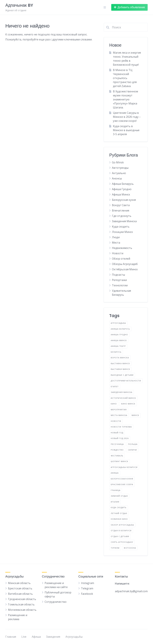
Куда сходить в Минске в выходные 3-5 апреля (126, 130)
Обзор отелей (121, 259)
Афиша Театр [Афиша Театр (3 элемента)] (118, 346)
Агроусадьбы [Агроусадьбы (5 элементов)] (118, 323)
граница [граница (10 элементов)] (116, 490)
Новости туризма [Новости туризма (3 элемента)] (121, 427)
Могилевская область (22, 610)
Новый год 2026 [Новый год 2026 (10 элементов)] (120, 438)
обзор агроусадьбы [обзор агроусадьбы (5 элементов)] (122, 525)
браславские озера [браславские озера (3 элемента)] (122, 484)
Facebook (87, 594)
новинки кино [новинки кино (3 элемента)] (119, 519)
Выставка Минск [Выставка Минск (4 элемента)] (120, 363)
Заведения (53, 637)
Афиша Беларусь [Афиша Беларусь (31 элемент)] (120, 329)
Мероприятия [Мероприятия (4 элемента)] (119, 410)
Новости (118, 253)
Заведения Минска (124, 221)
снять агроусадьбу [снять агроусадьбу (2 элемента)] (122, 542)
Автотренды (120, 168)
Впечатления (121, 210)
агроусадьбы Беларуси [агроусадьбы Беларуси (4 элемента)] (124, 467)
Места (116, 243)
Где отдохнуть (122, 216)
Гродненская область (22, 599)
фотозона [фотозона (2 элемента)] (130, 548)
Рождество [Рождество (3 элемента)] (117, 450)
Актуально (119, 173)
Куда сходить (121, 227)
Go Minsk (118, 162)
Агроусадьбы (74, 637)
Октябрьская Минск (125, 269)
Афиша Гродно (122, 189)
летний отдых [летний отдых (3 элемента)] (119, 513)
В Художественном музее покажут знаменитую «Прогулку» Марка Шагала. (125, 99)
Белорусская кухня (124, 200)
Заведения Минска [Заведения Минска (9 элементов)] (122, 392)
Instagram (88, 583)
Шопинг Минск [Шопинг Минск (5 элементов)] (120, 461)
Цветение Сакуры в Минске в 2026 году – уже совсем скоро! (127, 117)
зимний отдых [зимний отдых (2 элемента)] (119, 496)
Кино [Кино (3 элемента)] (114, 404)
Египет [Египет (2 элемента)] (115, 386)
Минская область (19, 583)
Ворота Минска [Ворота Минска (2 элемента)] (120, 358)
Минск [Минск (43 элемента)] (135, 415)
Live (24, 637)
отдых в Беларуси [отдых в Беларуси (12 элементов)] (121, 530)
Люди (116, 237)
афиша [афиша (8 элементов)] (115, 473)
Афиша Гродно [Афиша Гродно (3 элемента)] (119, 335)
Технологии (120, 285)
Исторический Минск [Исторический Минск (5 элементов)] (123, 398)
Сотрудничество (56, 602)
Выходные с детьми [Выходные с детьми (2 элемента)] (122, 375)
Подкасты (118, 275)
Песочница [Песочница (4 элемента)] (117, 444)
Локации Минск (122, 232)
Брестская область (20, 588)
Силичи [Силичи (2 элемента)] (132, 450)
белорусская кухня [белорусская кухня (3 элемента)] (122, 479)
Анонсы (117, 178)
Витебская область (20, 594)
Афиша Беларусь (123, 184)
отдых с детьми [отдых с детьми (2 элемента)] (120, 536)
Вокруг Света (121, 205)
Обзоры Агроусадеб (125, 264)
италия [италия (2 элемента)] (115, 502)
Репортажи (119, 280)
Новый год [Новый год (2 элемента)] (117, 433)
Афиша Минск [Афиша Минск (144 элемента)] (119, 340)
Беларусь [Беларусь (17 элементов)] (116, 352)
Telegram (87, 588)
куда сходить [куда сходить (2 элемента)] (119, 507)
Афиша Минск (121, 194)
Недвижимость (122, 248)
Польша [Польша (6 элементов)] (133, 444)
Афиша (36, 637)
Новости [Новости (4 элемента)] (116, 421)
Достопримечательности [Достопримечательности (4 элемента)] (126, 381)
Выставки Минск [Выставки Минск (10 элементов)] (120, 369)
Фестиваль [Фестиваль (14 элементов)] (117, 456)
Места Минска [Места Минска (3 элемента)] (119, 415)
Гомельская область (21, 604)
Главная (11, 637)
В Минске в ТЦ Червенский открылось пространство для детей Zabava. (125, 78)
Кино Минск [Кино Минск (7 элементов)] (128, 404)
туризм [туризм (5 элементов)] (115, 548)
